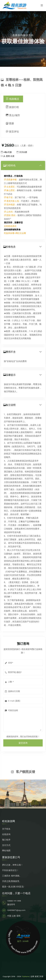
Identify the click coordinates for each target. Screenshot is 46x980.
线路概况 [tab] (13, 99)
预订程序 (6, 840)
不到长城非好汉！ (10, 870)
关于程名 (6, 829)
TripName (26, 976)
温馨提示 (9, 375)
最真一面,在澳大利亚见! (13, 887)
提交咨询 (23, 743)
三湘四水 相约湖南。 (12, 876)
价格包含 (9, 247)
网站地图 (6, 851)
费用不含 (9, 352)
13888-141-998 (14, 901)
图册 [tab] (10, 123)
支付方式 (6, 845)
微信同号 (11, 904)
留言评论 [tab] (12, 132)
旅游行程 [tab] (12, 107)
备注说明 (9, 405)
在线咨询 (6, 834)
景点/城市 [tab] (13, 115)
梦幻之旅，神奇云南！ (13, 865)
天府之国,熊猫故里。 (12, 881)
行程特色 (9, 165)
